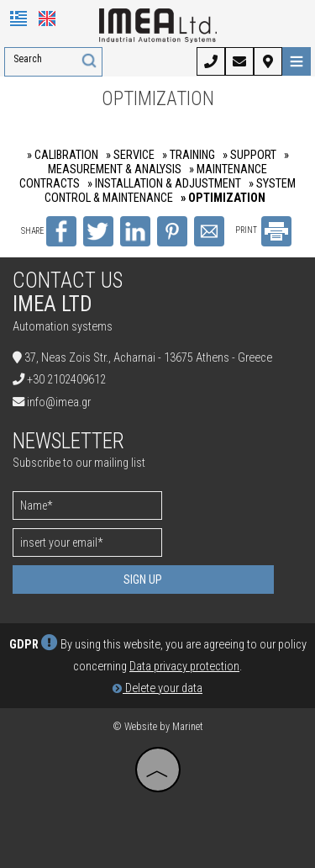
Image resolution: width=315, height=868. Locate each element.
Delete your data (157, 688)
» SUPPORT (249, 155)
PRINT (263, 230)
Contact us (68, 281)
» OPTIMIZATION (223, 198)
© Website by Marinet (158, 727)
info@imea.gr (59, 402)
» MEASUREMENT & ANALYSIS (168, 162)
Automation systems (63, 327)
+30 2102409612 (66, 380)
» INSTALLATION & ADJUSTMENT (164, 184)
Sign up (143, 580)
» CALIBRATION (63, 155)
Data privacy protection (184, 667)
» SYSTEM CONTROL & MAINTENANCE (170, 191)
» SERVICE (130, 155)
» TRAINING (189, 155)
